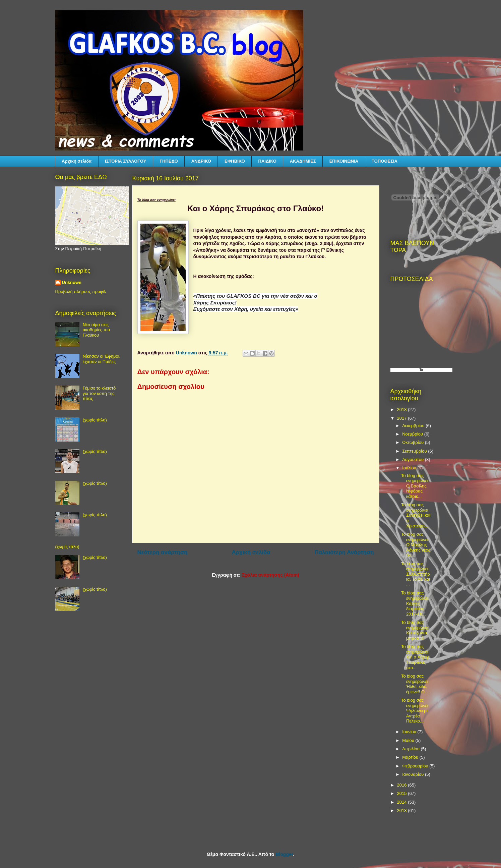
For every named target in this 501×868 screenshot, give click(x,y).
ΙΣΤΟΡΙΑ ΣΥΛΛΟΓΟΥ (126, 161)
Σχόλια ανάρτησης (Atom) (271, 575)
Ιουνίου (410, 732)
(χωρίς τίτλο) (95, 420)
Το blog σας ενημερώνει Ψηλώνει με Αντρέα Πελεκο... (415, 711)
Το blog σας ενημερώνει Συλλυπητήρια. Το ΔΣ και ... (416, 574)
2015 (403, 793)
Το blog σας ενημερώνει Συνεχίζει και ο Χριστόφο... (416, 515)
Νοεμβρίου (413, 434)
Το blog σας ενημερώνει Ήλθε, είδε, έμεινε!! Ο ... (415, 684)
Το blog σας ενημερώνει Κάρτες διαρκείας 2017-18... (415, 603)
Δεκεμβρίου (414, 426)
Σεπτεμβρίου (415, 451)
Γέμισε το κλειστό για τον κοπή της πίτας (99, 393)
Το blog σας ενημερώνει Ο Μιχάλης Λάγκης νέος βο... (416, 545)
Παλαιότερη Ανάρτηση (344, 552)
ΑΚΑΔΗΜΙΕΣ (303, 161)
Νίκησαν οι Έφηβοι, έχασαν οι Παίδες (102, 359)
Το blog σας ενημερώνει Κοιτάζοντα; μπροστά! (415, 630)
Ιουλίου (410, 468)
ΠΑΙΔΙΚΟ (267, 161)
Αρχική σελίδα (77, 161)
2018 (403, 410)
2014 (403, 802)
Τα (421, 370)
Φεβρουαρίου (416, 766)
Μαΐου (409, 740)
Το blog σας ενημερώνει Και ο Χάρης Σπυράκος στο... (415, 657)
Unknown (72, 282)
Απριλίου (411, 749)
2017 (403, 418)
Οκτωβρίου (413, 442)
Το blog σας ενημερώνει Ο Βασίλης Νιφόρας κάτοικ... (415, 486)
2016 (403, 785)
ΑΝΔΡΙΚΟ (201, 161)
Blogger (284, 854)
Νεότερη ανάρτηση (163, 552)
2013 (403, 811)
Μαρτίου (411, 757)
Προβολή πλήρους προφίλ (81, 292)
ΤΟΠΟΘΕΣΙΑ (385, 161)
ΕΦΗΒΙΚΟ (235, 161)
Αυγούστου (414, 459)
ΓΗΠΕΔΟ (169, 161)
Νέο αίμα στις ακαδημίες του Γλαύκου (96, 330)
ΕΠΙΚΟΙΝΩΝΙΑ (344, 161)
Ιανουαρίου (414, 774)
